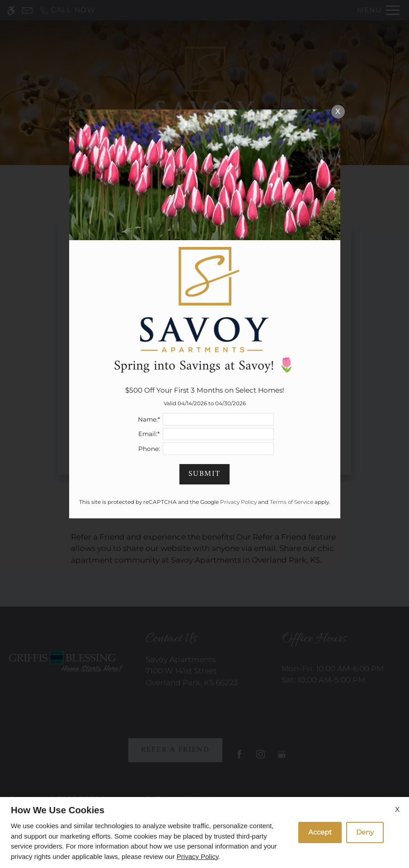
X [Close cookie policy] (397, 809)
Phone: (149, 449)
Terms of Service (291, 502)
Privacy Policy (197, 856)
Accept (320, 832)
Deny (365, 832)
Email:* (149, 434)
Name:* (149, 419)
